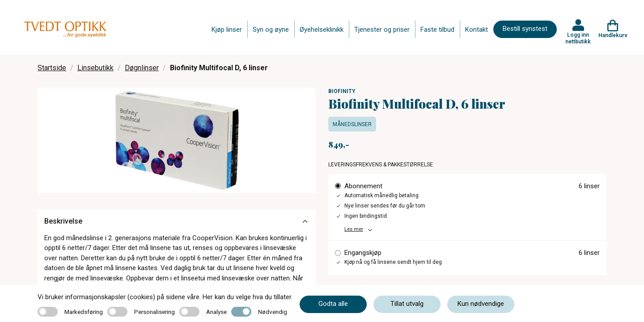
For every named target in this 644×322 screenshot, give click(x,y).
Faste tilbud (437, 30)
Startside (52, 68)
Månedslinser (352, 124)
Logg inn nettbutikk (578, 38)
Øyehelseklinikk (322, 30)
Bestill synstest (525, 29)
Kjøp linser (227, 30)
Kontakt (477, 30)
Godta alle (333, 304)
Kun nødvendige (481, 304)
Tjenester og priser (382, 30)
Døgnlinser (142, 68)
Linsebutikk (95, 68)
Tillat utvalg (407, 304)
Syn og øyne (271, 30)
